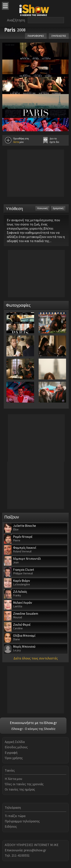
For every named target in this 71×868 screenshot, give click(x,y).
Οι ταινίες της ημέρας (20, 789)
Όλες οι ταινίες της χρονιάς (24, 784)
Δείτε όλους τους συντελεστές (36, 658)
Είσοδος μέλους (16, 747)
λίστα (16, 142)
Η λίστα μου (13, 779)
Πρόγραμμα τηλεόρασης (22, 821)
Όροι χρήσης (14, 758)
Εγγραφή (11, 753)
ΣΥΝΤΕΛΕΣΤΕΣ (59, 36)
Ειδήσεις (11, 826)
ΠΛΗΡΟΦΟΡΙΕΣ (36, 36)
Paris (10, 30)
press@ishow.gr (35, 850)
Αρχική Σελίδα (15, 742)
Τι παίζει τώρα (15, 816)
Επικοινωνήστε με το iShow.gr (33, 723)
